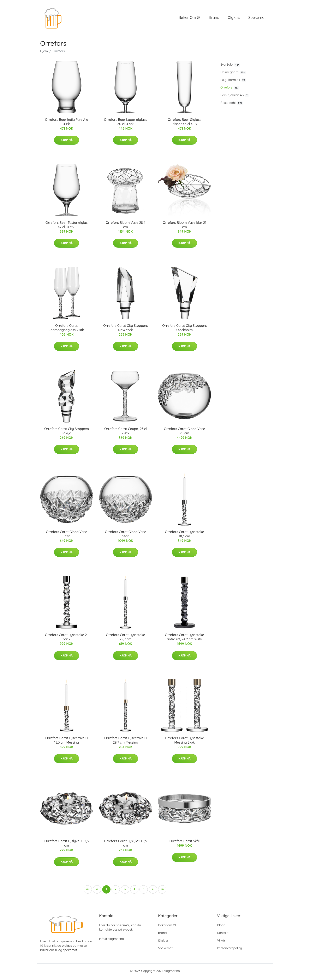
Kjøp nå (67, 142)
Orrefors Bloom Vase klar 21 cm (184, 227)
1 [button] (106, 891)
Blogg (221, 927)
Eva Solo (230, 67)
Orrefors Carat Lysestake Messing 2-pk (184, 742)
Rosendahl (232, 105)
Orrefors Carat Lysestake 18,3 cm (184, 536)
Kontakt (223, 935)
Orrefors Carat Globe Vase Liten (67, 536)
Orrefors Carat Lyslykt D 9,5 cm (126, 845)
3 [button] (125, 891)
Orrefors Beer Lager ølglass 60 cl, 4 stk (126, 124)
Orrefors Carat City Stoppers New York (126, 330)
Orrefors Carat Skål (185, 843)
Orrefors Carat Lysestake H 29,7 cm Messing (126, 742)
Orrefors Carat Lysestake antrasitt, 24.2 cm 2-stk (184, 639)
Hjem (44, 53)
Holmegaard (233, 74)
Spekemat (257, 19)
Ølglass (234, 19)
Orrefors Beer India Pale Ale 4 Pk (66, 124)
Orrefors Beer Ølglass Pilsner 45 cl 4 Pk (185, 124)
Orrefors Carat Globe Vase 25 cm (184, 433)
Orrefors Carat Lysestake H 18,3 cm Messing (67, 742)
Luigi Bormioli (233, 82)
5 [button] (144, 891)
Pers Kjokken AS (234, 97)
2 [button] (116, 891)
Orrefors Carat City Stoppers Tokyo (67, 433)
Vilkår (221, 942)
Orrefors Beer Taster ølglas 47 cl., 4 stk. (67, 227)
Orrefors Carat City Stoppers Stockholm (184, 330)
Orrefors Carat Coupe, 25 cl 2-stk (126, 433)
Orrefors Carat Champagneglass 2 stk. (66, 330)
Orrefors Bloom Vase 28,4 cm (126, 227)
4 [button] (134, 891)
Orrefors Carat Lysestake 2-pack (67, 639)
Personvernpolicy (229, 950)
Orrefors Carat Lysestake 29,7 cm (126, 639)
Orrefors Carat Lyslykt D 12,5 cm (66, 845)
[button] (153, 891)
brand (214, 19)
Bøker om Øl (190, 19)
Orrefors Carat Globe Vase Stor (126, 536)
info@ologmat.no (111, 941)
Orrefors (230, 90)
